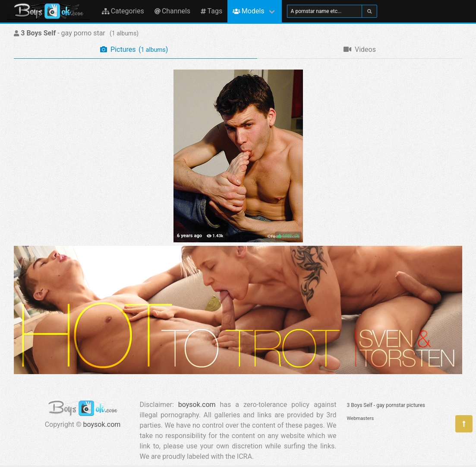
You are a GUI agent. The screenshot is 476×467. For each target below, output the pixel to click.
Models (248, 11)
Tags (211, 11)
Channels (172, 11)
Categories (123, 11)
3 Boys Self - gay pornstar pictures (386, 405)
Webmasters (361, 418)
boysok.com (102, 424)
